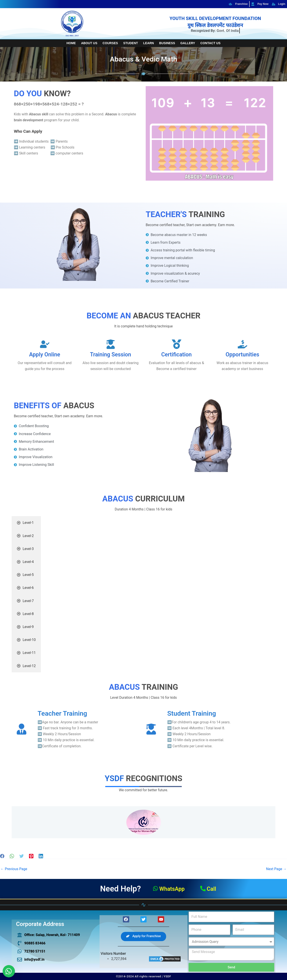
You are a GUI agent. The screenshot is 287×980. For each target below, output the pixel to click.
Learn (149, 43)
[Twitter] (22, 856)
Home (71, 43)
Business (167, 43)
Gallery (188, 43)
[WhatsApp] (12, 856)
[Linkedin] (41, 856)
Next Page (276, 869)
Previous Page (14, 869)
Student (131, 43)
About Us (89, 43)
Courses (110, 43)
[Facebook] (2, 856)
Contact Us (211, 43)
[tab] (26, 523)
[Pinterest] (31, 856)
